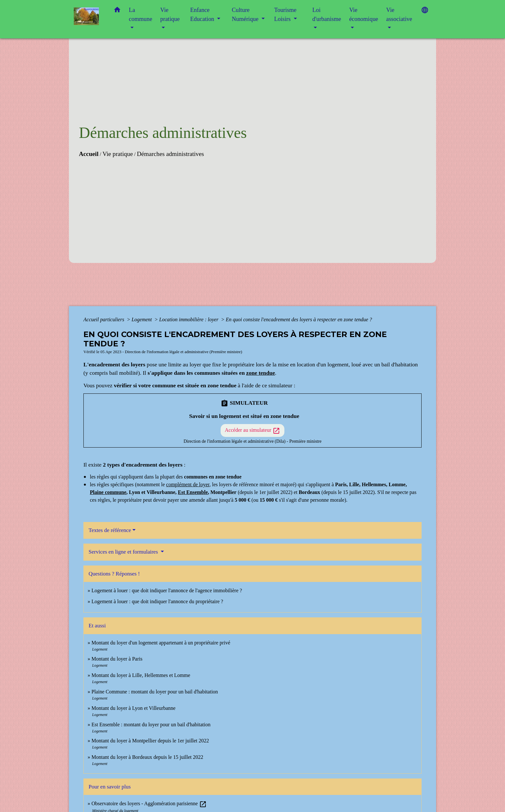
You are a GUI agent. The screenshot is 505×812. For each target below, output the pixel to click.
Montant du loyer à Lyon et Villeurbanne (133, 708)
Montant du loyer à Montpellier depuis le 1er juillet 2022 (150, 741)
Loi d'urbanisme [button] (327, 15)
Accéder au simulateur (252, 431)
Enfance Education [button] (203, 15)
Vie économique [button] (364, 15)
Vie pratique (118, 154)
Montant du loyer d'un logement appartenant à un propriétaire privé (161, 643)
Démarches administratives (170, 154)
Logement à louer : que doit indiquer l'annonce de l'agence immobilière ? (167, 590)
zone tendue (260, 373)
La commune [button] (141, 15)
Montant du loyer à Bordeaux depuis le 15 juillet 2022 (147, 757)
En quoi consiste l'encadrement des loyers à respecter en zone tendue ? (299, 319)
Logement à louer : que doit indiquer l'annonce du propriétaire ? (157, 601)
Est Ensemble (193, 492)
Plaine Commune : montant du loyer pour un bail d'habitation (155, 692)
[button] (117, 11)
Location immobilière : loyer (189, 319)
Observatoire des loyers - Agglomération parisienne (149, 803)
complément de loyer (188, 484)
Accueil (89, 154)
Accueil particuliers (105, 319)
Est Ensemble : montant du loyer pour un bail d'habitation (151, 725)
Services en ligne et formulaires (124, 552)
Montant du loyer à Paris (117, 659)
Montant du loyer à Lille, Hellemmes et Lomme (141, 675)
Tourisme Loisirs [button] (285, 15)
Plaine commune (108, 492)
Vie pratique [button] (170, 15)
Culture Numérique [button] (246, 15)
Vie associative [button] (399, 15)
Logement (142, 319)
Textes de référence (110, 530)
